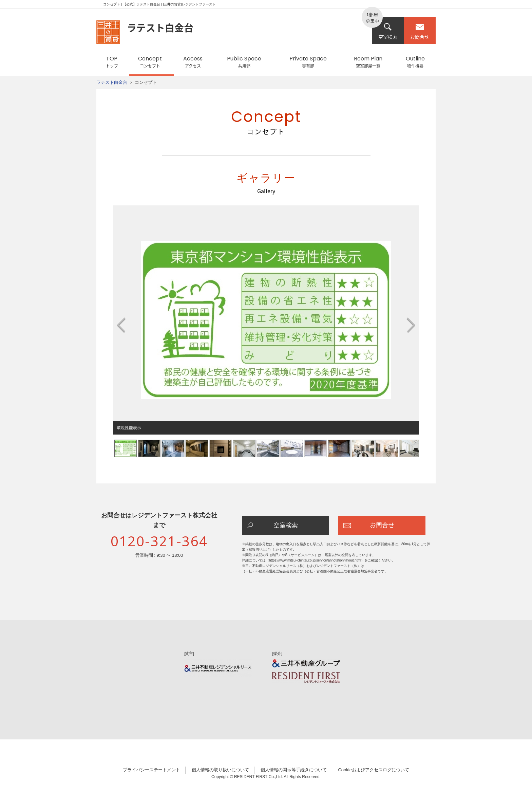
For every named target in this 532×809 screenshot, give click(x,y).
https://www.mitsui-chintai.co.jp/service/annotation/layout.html (315, 560)
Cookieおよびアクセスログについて (373, 770)
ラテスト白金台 (112, 82)
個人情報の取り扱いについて (220, 770)
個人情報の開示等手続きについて (294, 770)
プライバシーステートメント (151, 770)
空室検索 (388, 31)
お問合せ (420, 31)
